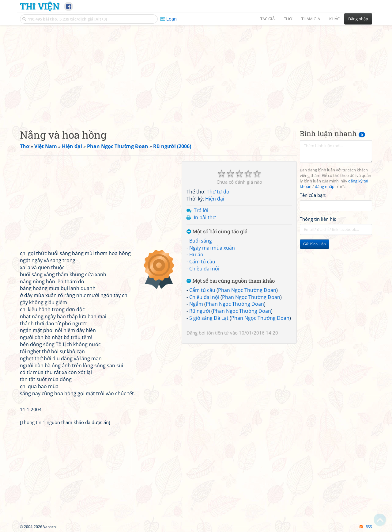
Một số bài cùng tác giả (217, 232)
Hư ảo (196, 255)
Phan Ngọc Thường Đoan (247, 290)
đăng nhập (325, 187)
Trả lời (201, 210)
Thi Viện (40, 6)
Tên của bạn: (313, 195)
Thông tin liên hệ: (318, 219)
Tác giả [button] (268, 19)
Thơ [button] (288, 19)
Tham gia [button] (311, 19)
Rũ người (200, 311)
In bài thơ (205, 217)
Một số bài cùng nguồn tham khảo (231, 281)
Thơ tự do (218, 192)
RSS (366, 527)
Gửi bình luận (315, 244)
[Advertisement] (196, 72)
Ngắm (196, 304)
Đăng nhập (358, 19)
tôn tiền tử (218, 333)
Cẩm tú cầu (202, 262)
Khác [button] (334, 19)
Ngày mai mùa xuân (212, 248)
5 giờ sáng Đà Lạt (209, 318)
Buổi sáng (201, 241)
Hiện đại (215, 199)
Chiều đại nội (204, 269)
